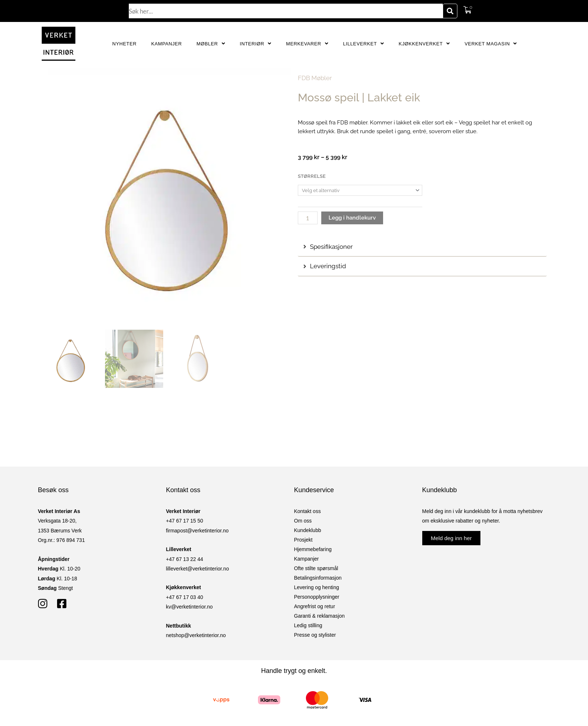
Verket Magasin (491, 44)
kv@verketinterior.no (190, 607)
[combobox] (286, 11)
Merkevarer (307, 44)
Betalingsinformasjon (318, 578)
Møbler (211, 44)
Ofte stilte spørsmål (316, 568)
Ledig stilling (308, 625)
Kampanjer (166, 44)
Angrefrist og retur (315, 606)
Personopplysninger (317, 597)
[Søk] (450, 11)
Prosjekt (304, 540)
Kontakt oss (308, 511)
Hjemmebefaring (313, 549)
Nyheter (124, 44)
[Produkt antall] (308, 218)
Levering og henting (317, 587)
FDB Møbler (315, 78)
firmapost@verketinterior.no (197, 531)
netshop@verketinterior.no (196, 635)
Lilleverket (363, 44)
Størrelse (312, 176)
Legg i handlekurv (352, 218)
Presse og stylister (315, 635)
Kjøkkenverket (424, 44)
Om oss (303, 521)
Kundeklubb (308, 530)
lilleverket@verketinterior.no (198, 569)
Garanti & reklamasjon (320, 616)
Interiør (256, 44)
